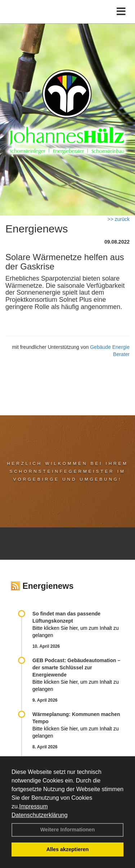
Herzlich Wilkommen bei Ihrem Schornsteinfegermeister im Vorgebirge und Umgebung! (67, 471)
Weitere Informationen (68, 830)
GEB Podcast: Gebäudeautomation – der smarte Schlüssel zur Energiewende (76, 668)
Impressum (33, 806)
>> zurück (119, 219)
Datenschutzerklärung (40, 815)
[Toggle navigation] (121, 12)
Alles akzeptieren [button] (68, 849)
